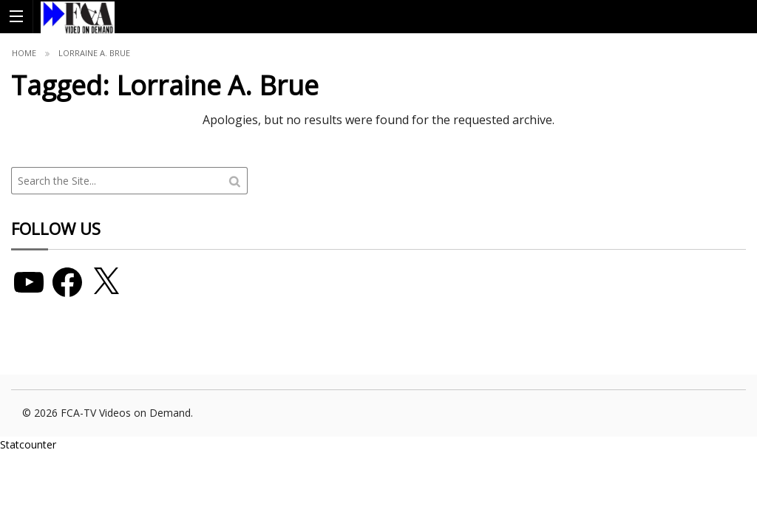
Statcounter (28, 444)
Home (24, 53)
